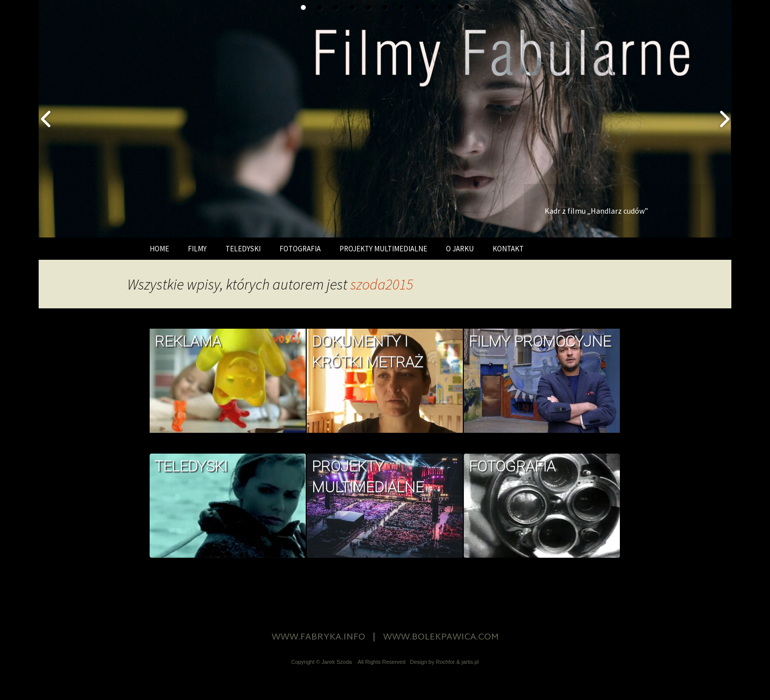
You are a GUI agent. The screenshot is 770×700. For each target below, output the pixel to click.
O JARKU (460, 249)
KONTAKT (508, 249)
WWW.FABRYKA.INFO (318, 637)
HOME (159, 249)
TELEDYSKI (243, 249)
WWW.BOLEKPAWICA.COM (441, 637)
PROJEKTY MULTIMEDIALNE (383, 249)
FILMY (197, 249)
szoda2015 (382, 284)
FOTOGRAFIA (300, 249)
